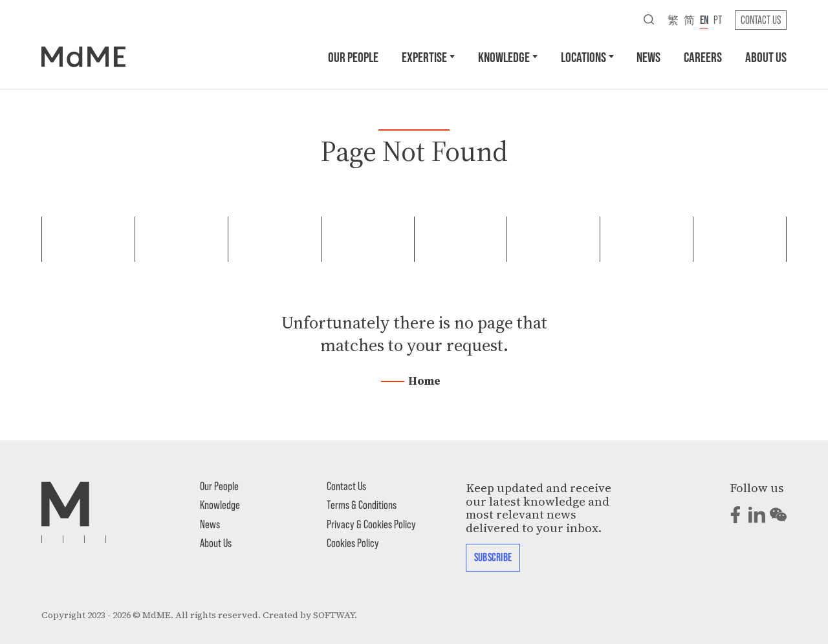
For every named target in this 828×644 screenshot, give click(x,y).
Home (424, 381)
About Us (766, 56)
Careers (703, 56)
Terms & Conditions (362, 504)
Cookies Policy (353, 542)
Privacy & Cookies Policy (371, 524)
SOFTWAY (334, 615)
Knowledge (504, 56)
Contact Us (761, 19)
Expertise (424, 56)
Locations (583, 56)
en (704, 19)
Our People (353, 56)
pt (718, 19)
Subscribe (493, 557)
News (648, 56)
